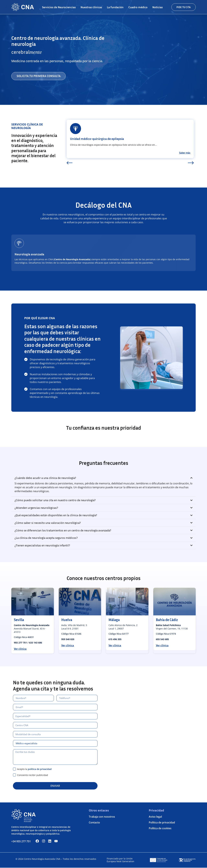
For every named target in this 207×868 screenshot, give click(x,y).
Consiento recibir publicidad (33, 775)
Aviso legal (155, 817)
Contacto (94, 823)
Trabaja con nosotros (102, 817)
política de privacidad (40, 769)
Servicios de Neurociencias (59, 7)
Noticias (158, 7)
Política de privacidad (162, 823)
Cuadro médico (138, 7)
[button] (70, 163)
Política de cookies (160, 829)
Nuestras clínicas (91, 7)
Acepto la (34, 769)
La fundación (115, 7)
